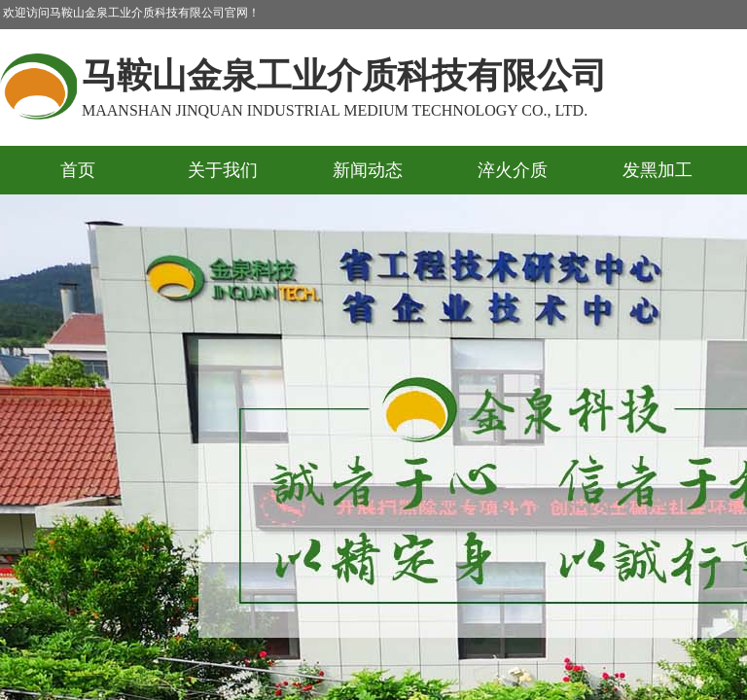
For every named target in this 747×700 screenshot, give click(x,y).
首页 (78, 170)
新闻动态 (368, 170)
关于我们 (223, 170)
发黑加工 (658, 170)
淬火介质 (513, 170)
